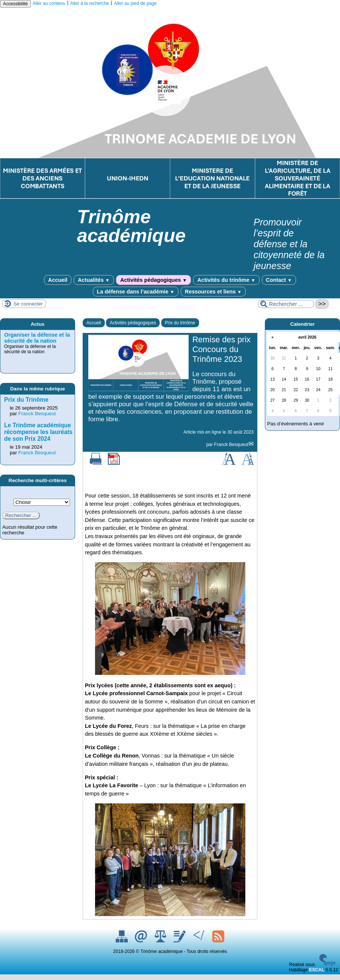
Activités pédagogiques (153, 280)
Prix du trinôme (180, 323)
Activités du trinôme (226, 280)
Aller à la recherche (90, 3)
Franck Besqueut (231, 445)
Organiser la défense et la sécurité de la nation (37, 338)
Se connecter (28, 304)
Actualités (94, 280)
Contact (279, 280)
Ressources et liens (213, 292)
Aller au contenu (49, 3)
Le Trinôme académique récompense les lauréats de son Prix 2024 (38, 432)
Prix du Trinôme (26, 400)
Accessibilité (15, 4)
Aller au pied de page (135, 3)
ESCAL (317, 970)
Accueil (58, 280)
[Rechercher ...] (286, 304)
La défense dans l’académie (136, 292)
